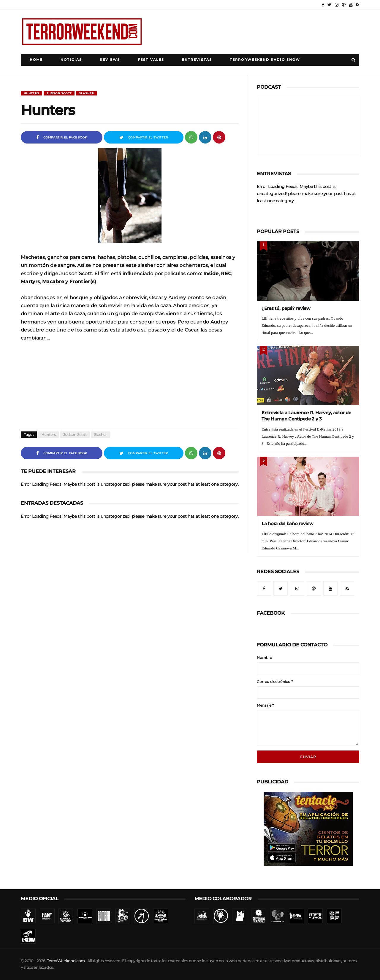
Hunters (31, 93)
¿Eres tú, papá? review (286, 308)
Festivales (151, 60)
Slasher (87, 93)
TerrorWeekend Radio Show (265, 60)
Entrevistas (197, 60)
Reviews (110, 60)
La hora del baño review (288, 524)
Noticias (71, 60)
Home (36, 60)
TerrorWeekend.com (66, 961)
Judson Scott (59, 93)
